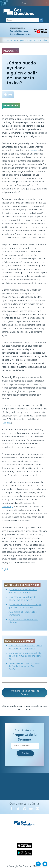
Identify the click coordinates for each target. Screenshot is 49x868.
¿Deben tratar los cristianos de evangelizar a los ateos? (23, 591)
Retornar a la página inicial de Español (24, 693)
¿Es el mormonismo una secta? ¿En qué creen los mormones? (25, 606)
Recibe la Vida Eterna (19, 31)
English (5, 569)
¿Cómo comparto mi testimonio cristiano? (23, 621)
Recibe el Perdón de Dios (21, 34)
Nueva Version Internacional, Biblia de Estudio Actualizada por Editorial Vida (25, 656)
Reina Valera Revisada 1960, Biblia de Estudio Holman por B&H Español (24, 666)
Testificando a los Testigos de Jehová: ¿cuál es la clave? (22, 598)
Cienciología (7, 507)
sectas (34, 150)
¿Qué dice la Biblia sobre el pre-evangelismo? (23, 613)
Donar (25, 3)
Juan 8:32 (7, 423)
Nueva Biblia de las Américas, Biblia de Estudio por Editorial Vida (25, 647)
